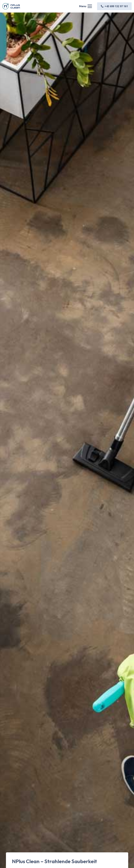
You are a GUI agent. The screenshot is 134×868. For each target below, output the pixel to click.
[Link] (11, 6)
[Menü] (86, 6)
